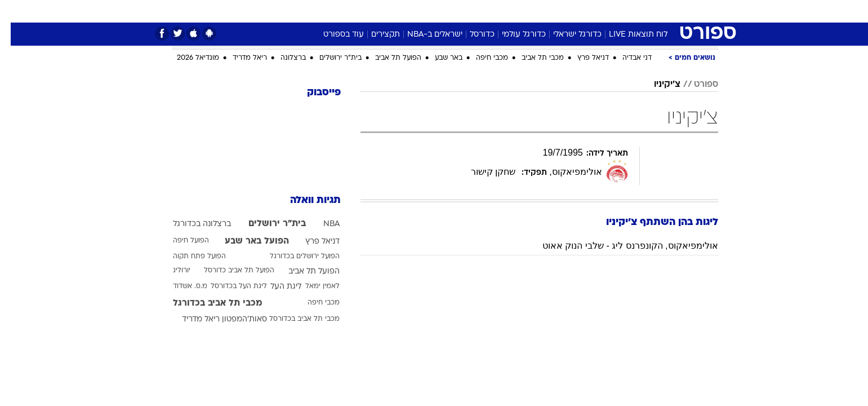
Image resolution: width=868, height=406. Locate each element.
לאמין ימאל (312, 286)
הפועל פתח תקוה (189, 257)
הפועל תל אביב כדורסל (228, 271)
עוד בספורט (333, 35)
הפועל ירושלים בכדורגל (294, 257)
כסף (492, 11)
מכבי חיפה (481, 58)
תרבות (559, 11)
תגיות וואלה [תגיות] (305, 200)
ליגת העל (275, 287)
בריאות (428, 11)
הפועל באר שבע (246, 241)
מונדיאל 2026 (187, 58)
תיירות (389, 11)
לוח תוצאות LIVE (627, 35)
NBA (321, 224)
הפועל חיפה (180, 241)
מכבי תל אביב (532, 58)
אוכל (462, 11)
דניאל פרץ (582, 58)
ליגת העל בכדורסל (228, 286)
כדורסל (471, 35)
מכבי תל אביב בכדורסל (294, 319)
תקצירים (375, 35)
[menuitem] (627, 11)
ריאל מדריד (239, 58)
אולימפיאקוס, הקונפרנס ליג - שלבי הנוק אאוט (619, 246)
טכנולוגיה (347, 11)
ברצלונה (282, 58)
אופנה (306, 11)
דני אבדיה (626, 58)
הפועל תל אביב (388, 58)
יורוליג (171, 271)
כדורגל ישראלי (567, 35)
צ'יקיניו (656, 85)
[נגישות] (15, 12)
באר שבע (438, 58)
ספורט (596, 11)
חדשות (634, 11)
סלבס (523, 11)
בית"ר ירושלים (330, 58)
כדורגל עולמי (513, 35)
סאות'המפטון (234, 319)
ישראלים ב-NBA (424, 35)
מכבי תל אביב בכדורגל (207, 303)
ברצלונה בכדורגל (191, 224)
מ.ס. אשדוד (179, 286)
